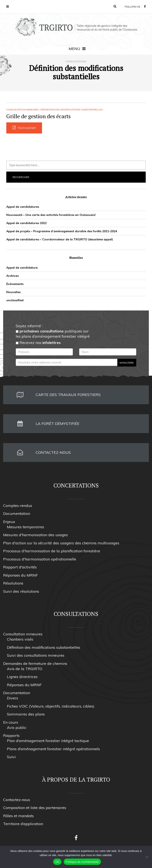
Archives (12, 276)
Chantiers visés (20, 639)
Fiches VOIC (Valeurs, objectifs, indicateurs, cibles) (51, 706)
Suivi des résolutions (21, 591)
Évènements (15, 284)
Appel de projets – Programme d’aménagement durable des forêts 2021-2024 (62, 231)
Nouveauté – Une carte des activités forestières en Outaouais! (51, 215)
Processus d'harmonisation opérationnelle (40, 559)
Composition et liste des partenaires (35, 808)
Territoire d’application (23, 824)
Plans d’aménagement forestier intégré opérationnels (53, 749)
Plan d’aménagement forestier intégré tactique (48, 741)
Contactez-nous (17, 800)
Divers (12, 698)
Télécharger (24, 128)
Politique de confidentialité (82, 862)
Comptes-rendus (18, 506)
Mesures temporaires (26, 527)
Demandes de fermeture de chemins (35, 664)
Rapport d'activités (20, 567)
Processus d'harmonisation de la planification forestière (52, 551)
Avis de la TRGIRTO (25, 669)
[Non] (147, 857)
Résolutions (13, 583)
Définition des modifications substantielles (72, 110)
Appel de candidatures (23, 207)
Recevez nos (38, 343)
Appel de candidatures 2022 (26, 223)
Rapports (11, 735)
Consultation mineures (23, 110)
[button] (115, 6)
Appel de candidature (22, 268)
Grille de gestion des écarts (39, 116)
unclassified (15, 300)
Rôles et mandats (18, 816)
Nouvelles (13, 292)
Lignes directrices (22, 677)
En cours (11, 722)
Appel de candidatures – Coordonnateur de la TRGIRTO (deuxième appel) (60, 239)
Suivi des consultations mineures (36, 655)
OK (57, 862)
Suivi (11, 757)
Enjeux (9, 522)
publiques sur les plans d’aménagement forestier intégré (53, 334)
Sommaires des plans (26, 714)
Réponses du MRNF (20, 575)
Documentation (17, 513)
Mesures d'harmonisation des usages (35, 535)
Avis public (17, 728)
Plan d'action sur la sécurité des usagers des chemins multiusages (61, 543)
